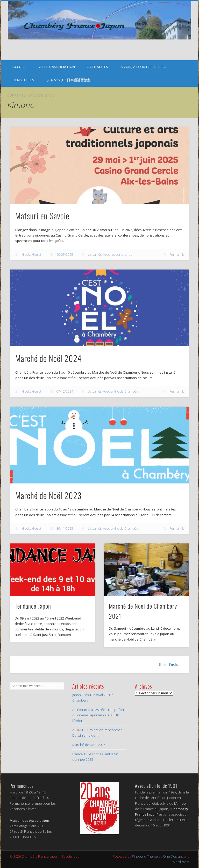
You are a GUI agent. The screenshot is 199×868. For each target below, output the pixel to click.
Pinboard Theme (145, 856)
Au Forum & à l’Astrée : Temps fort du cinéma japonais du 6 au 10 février (98, 715)
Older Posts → (171, 664)
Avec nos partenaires (118, 255)
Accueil (19, 67)
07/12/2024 (65, 391)
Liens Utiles (23, 80)
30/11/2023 (65, 529)
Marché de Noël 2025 (89, 745)
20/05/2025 (65, 255)
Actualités (98, 67)
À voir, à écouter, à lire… (143, 67)
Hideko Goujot (31, 255)
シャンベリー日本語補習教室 (69, 80)
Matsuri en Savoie (42, 216)
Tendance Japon (33, 606)
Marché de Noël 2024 (49, 358)
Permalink (177, 255)
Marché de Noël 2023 (49, 495)
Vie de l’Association (57, 67)
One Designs (173, 856)
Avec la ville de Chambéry (121, 391)
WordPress (181, 862)
